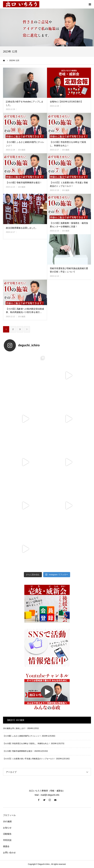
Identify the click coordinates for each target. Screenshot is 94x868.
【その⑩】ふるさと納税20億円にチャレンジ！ (25, 144)
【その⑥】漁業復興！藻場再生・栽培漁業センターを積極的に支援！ (69, 225)
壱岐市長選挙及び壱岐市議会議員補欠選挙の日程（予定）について (69, 270)
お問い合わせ (9, 853)
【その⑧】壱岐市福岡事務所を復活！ (24, 183)
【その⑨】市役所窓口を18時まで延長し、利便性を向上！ (68, 144)
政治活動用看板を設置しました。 (22, 228)
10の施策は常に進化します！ (15, 728)
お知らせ (7, 828)
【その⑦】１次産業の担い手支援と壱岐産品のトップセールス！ (69, 184)
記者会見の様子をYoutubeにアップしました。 (25, 103)
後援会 (6, 846)
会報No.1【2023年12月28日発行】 (66, 102)
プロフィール (9, 815)
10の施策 (22, 150)
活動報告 (7, 834)
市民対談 (7, 840)
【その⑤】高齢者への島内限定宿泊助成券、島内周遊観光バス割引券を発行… (25, 311)
